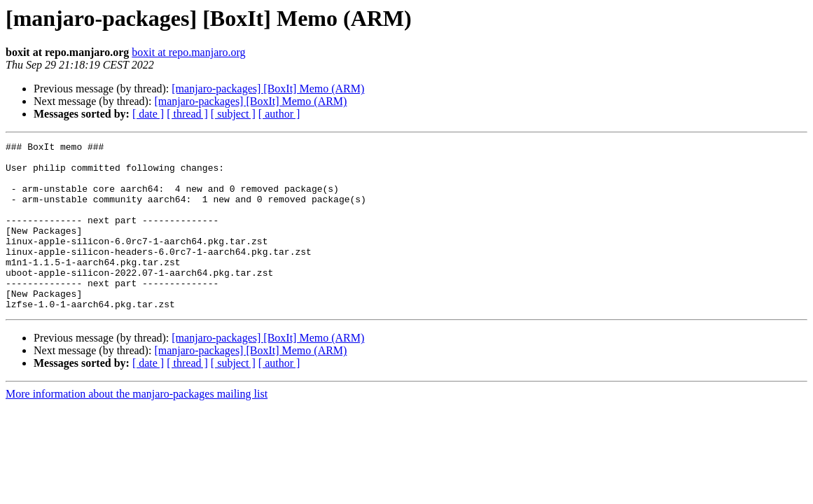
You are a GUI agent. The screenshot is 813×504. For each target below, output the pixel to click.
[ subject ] (233, 114)
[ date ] (148, 114)
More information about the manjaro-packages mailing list (137, 427)
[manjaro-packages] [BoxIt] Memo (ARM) (268, 89)
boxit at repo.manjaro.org (188, 52)
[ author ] (279, 114)
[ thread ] (187, 114)
